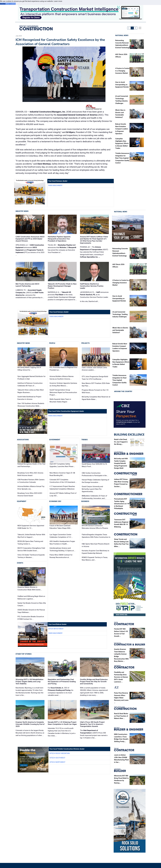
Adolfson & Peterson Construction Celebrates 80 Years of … (30, 384)
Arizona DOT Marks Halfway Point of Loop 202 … (63, 494)
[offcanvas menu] (140, 28)
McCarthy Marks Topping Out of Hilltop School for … (29, 369)
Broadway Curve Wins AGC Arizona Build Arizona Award (30, 474)
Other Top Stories (24, 654)
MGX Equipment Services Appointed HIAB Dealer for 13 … (31, 527)
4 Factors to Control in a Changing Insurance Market (122, 71)
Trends (84, 440)
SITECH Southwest (57, 758)
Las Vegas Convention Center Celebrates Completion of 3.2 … (61, 536)
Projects (85, 343)
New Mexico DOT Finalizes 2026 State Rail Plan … (96, 385)
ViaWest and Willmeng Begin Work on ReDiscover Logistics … (31, 598)
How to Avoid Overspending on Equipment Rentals (122, 85)
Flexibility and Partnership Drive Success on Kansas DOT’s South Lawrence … (121, 677)
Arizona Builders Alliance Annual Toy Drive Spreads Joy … (31, 488)
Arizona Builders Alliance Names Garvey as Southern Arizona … (62, 378)
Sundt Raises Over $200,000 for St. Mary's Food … (95, 465)
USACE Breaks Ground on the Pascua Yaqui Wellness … (31, 611)
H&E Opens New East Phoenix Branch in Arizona (96, 545)
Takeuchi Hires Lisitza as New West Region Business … (31, 391)
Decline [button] (3, 4)
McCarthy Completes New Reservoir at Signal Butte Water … (96, 398)
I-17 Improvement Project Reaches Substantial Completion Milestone (62, 488)
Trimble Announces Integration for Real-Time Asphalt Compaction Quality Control (122, 158)
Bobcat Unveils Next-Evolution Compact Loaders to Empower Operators (122, 129)
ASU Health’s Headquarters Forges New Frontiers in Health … (62, 543)
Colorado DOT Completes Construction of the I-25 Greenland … (63, 481)
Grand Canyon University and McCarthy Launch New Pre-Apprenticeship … (92, 489)
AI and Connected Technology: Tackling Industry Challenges (120, 314)
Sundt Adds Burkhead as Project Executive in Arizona (29, 398)
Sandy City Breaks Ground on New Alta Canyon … (32, 604)
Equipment (22, 501)
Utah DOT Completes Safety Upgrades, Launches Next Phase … (62, 465)
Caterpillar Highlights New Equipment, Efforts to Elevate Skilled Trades (122, 144)
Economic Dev (55, 501)
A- (129, 28)
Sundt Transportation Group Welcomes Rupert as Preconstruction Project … (63, 392)
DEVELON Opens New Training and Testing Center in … (30, 543)
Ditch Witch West (56, 629)
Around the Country (123, 391)
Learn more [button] (58, 1)
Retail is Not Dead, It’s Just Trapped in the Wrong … (121, 442)
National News (122, 35)
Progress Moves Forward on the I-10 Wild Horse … (95, 391)
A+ (135, 28)
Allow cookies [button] (11, 4)
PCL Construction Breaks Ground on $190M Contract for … (31, 618)
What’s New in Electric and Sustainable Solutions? (120, 330)
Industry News (22, 211)
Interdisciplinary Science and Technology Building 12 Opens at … (62, 549)
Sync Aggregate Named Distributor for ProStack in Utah (31, 378)
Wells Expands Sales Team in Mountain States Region (60, 400)
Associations (23, 440)
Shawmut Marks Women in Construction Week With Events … (30, 589)
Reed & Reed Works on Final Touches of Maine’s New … (121, 716)
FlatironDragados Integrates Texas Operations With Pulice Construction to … (96, 537)
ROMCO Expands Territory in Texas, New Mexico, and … (95, 559)
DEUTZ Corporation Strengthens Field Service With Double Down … (31, 549)
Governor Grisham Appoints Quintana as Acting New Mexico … (63, 384)
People (52, 343)
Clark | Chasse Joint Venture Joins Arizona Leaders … (94, 369)
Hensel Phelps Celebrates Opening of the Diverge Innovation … (95, 481)
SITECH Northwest (57, 762)
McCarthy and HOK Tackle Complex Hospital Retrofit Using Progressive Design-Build (121, 463)
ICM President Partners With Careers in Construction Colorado (31, 481)
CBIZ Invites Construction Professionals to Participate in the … (95, 474)
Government (55, 440)
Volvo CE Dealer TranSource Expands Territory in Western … (31, 556)
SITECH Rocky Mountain (60, 753)
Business (85, 501)
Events (20, 563)
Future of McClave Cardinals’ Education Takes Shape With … (61, 527)
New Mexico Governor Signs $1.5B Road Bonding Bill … (62, 474)
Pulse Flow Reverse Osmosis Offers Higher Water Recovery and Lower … (121, 698)
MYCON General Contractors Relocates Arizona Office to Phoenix (95, 527)
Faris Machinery (55, 185)
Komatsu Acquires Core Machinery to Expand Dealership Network (95, 552)
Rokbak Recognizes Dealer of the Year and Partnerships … (31, 465)
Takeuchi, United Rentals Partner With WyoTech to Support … (31, 536)
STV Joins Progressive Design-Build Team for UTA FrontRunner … (95, 378)
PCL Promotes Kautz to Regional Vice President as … (63, 369)
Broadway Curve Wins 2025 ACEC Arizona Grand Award (30, 494)
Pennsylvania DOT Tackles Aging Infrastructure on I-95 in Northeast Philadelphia (122, 504)
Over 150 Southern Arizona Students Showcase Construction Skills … (31, 405)
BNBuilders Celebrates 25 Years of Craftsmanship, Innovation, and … (94, 497)
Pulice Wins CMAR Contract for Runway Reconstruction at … (61, 556)
